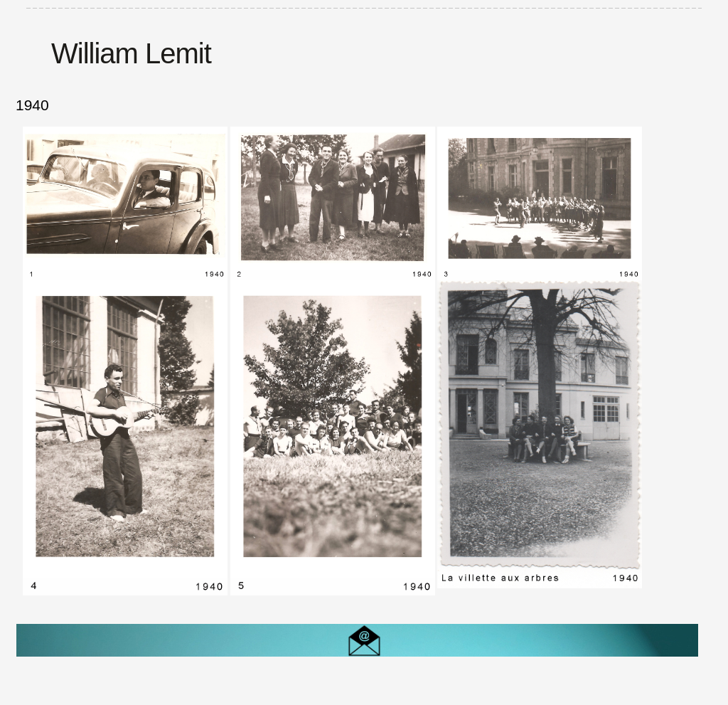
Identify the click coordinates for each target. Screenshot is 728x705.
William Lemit (131, 53)
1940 (32, 105)
